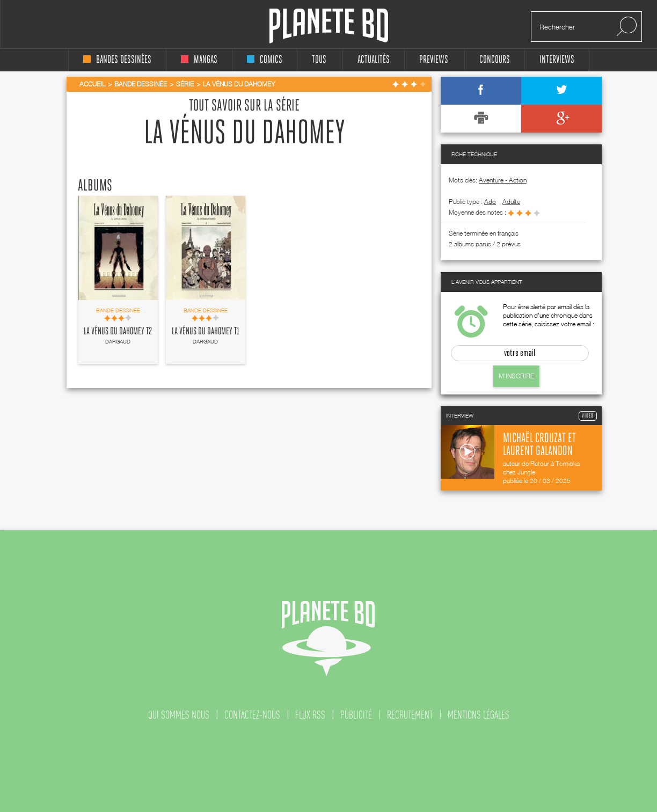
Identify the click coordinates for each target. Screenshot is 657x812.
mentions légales (479, 715)
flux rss (310, 715)
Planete (329, 26)
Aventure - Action (503, 180)
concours (495, 60)
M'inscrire (516, 376)
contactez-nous (252, 715)
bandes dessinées (117, 60)
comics (265, 60)
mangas (199, 60)
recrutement (410, 715)
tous (319, 60)
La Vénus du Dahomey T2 (118, 332)
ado (490, 202)
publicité (356, 715)
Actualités (374, 60)
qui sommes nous (179, 715)
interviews (557, 60)
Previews (434, 60)
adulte (511, 202)
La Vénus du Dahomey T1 (206, 332)
